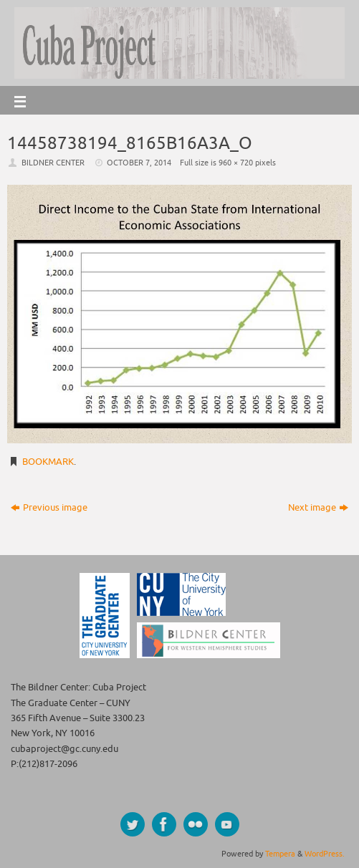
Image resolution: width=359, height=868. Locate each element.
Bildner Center (53, 163)
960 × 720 (236, 163)
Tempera (280, 854)
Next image (318, 508)
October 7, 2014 (139, 163)
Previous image (49, 508)
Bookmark (48, 462)
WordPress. (325, 854)
